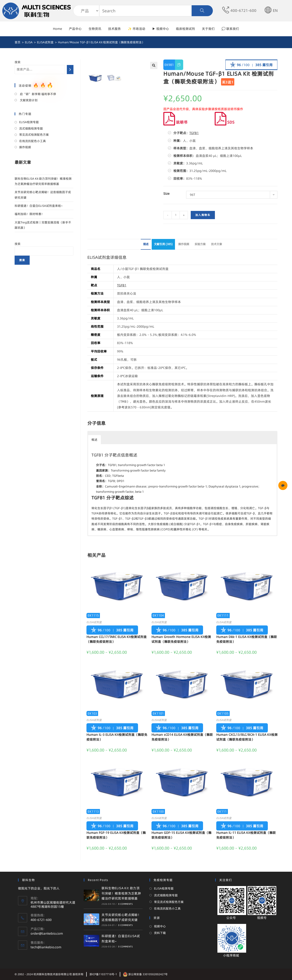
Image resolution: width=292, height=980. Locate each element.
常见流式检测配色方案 (34, 135)
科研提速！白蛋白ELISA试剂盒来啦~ (39, 206)
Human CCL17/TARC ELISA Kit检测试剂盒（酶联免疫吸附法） (117, 639)
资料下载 (160, 933)
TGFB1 (194, 133)
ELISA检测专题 (29, 122)
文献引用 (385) (163, 244)
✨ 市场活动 (137, 29)
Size (166, 194)
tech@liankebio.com (46, 947)
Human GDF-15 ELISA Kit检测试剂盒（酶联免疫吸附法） (181, 835)
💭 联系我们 (230, 29)
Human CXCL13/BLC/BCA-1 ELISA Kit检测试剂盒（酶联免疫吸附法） (247, 737)
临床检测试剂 (185, 29)
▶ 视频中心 (161, 29)
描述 (146, 244)
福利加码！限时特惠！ (29, 214)
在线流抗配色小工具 (33, 141)
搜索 (18, 62)
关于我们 (208, 29)
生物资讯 (95, 29)
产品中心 (75, 29)
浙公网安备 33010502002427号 (145, 974)
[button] (105, 436)
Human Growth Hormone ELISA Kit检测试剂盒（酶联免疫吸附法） (181, 639)
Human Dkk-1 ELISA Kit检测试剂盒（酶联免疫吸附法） (247, 639)
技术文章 (216, 244)
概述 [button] (94, 440)
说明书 (175, 122)
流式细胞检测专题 (31, 128)
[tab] (146, 244)
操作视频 (184, 244)
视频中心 (160, 926)
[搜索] (70, 70)
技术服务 (115, 29)
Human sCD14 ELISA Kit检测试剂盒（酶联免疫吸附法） (182, 737)
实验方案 (200, 244)
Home (57, 29)
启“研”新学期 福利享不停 (38, 94)
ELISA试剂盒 (94, 622)
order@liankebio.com (47, 933)
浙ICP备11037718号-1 (103, 974)
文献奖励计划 (28, 100)
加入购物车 (203, 215)
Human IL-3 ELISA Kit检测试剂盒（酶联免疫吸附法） (117, 737)
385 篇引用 (264, 65)
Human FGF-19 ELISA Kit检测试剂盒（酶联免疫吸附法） (116, 835)
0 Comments (125, 904)
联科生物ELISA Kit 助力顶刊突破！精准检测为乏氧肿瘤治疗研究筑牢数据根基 (121, 893)
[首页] (18, 42)
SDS (225, 122)
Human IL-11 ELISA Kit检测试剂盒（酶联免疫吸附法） (246, 835)
